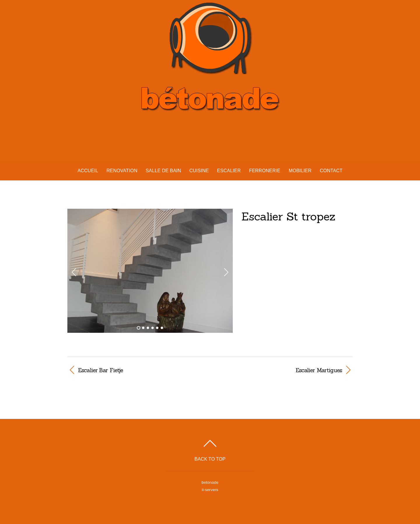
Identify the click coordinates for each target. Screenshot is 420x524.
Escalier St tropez (288, 216)
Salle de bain (163, 171)
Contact (331, 171)
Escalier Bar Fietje (101, 370)
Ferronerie (265, 171)
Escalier (229, 171)
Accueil (88, 171)
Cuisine (199, 171)
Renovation (122, 171)
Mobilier (300, 171)
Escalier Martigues (280, 370)
